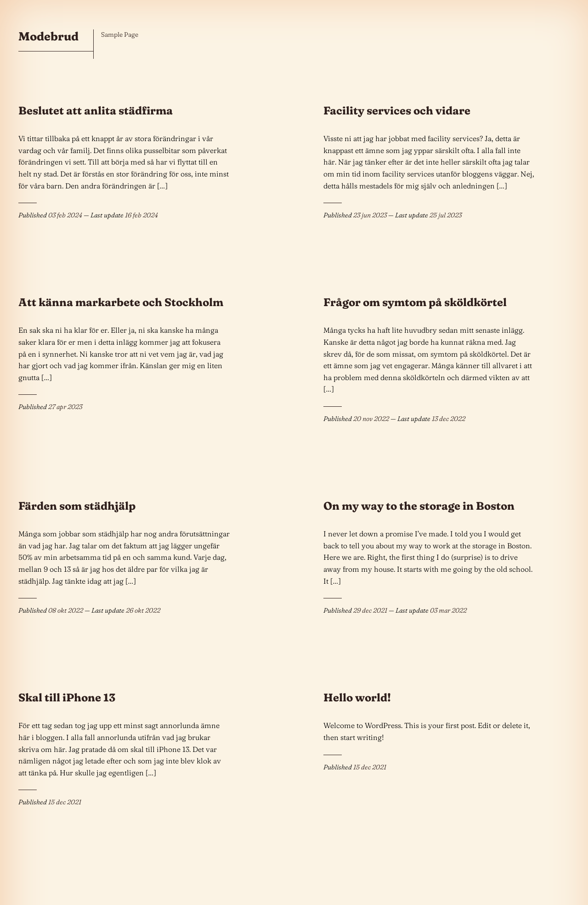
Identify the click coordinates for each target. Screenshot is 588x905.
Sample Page (120, 34)
